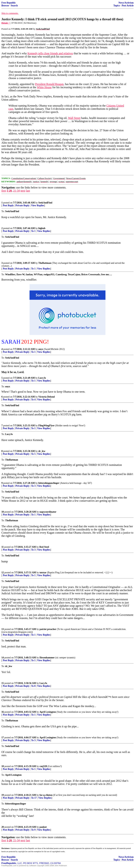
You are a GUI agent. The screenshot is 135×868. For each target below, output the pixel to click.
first (4, 191)
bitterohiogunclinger (49, 483)
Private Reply (22, 205)
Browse (5, 6)
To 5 (33, 454)
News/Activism (126, 3)
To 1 (33, 231)
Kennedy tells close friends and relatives (50, 53)
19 (3, 795)
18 (3, 766)
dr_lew (42, 451)
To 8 (33, 686)
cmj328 (43, 766)
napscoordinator (48, 512)
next (23, 191)
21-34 (16, 191)
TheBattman (45, 263)
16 (3, 712)
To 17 (34, 798)
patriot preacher (48, 629)
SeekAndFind (45, 203)
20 (3, 827)
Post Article (128, 6)
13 (3, 629)
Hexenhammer (47, 658)
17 (3, 738)
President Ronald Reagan (49, 84)
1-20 (9, 191)
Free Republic (9, 3)
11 (3, 547)
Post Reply (8, 205)
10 (3, 512)
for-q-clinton (46, 795)
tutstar (43, 573)
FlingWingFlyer (46, 426)
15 (3, 683)
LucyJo (42, 378)
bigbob (42, 228)
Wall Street (74, 118)
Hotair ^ (6, 23)
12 (3, 573)
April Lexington (48, 712)
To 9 (33, 830)
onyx (41, 349)
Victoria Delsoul (47, 397)
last (28, 191)
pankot (43, 827)
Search (14, 6)
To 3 (33, 486)
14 (3, 658)
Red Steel (44, 547)
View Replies (38, 205)
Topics (117, 6)
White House (44, 87)
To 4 (33, 400)
